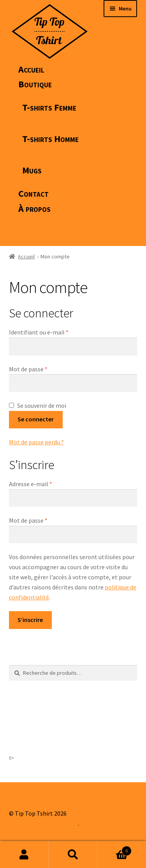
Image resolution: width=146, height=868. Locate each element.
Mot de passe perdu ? (36, 442)
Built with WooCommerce (43, 823)
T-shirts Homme (50, 139)
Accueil (31, 69)
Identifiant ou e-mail (54, 332)
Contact (33, 193)
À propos (34, 209)
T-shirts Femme (49, 107)
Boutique (35, 84)
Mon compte (24, 855)
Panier (114, 849)
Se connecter (36, 419)
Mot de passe (44, 369)
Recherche (73, 855)
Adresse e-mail (46, 483)
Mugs (32, 170)
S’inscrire (30, 620)
